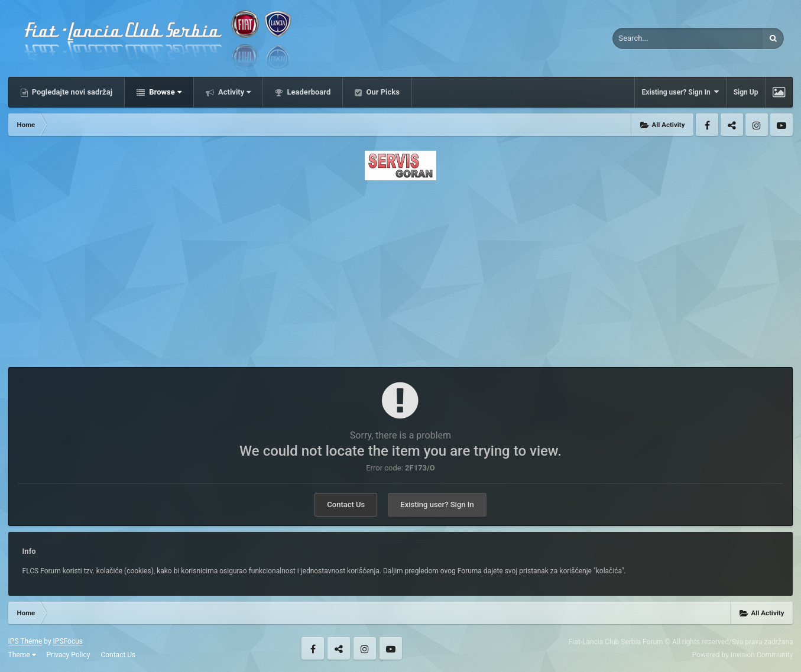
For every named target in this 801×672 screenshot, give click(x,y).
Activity (234, 92)
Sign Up (746, 92)
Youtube (781, 125)
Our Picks (382, 92)
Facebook (707, 125)
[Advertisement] (400, 270)
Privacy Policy (69, 655)
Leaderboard (308, 92)
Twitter (732, 125)
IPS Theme (25, 641)
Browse (164, 92)
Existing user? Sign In (680, 92)
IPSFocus (68, 641)
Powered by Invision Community (743, 655)
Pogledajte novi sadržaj (72, 92)
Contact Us (346, 504)
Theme (22, 655)
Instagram (757, 125)
